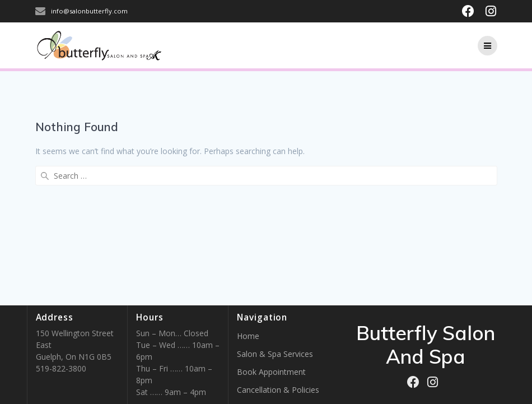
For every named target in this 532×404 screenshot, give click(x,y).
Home (248, 336)
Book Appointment (271, 372)
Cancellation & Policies (278, 390)
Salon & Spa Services (275, 354)
